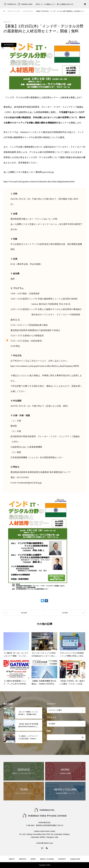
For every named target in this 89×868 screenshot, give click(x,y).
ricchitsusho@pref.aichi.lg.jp (29, 483)
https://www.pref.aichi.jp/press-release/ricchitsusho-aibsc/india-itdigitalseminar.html (39, 182)
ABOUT (12, 859)
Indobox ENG (75, 859)
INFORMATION (9, 45)
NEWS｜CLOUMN (47, 859)
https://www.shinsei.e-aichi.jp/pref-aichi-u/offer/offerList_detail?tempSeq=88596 (45, 366)
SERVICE (23, 859)
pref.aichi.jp (48, 172)
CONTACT (62, 859)
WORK (33, 859)
